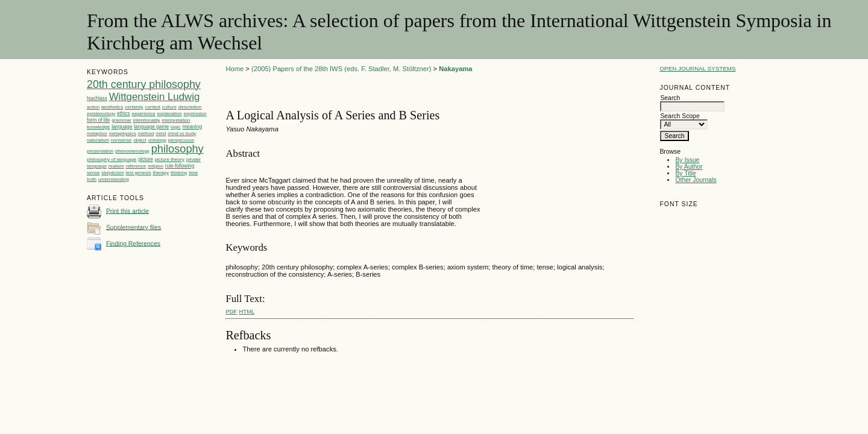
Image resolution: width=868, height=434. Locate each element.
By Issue (687, 160)
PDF (231, 311)
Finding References (133, 243)
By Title (685, 173)
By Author (689, 167)
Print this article (127, 211)
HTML (247, 311)
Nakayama (455, 69)
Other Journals (696, 180)
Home (234, 69)
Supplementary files (134, 227)
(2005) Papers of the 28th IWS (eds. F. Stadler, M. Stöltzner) (341, 69)
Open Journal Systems (697, 68)
